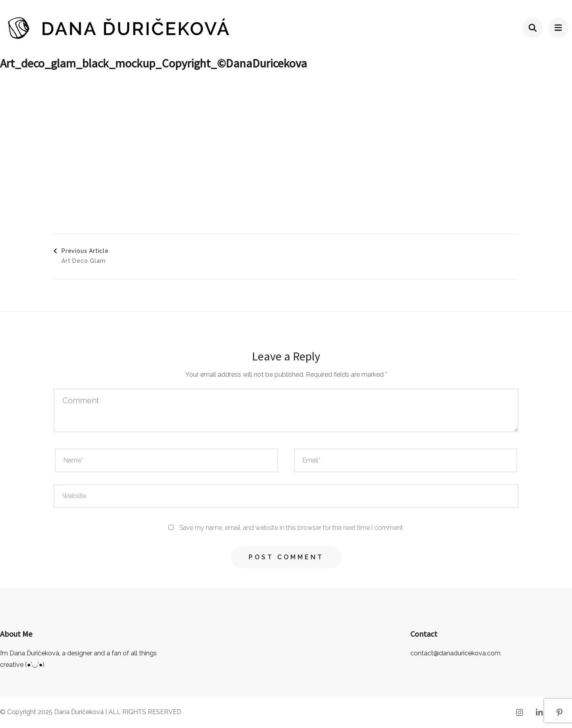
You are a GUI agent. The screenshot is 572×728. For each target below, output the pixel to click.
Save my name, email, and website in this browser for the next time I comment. (292, 528)
